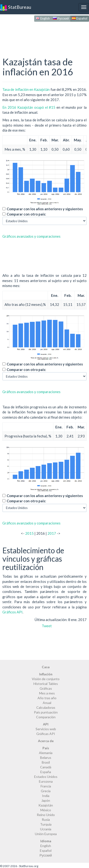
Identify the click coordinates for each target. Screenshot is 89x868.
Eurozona (46, 781)
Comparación (46, 717)
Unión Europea (46, 834)
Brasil (46, 762)
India (46, 796)
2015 (29, 533)
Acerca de (46, 741)
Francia (46, 786)
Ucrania (46, 829)
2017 (52, 533)
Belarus (46, 758)
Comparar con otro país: (26, 214)
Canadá (46, 767)
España (46, 772)
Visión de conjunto (46, 679)
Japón (46, 800)
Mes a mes (47, 693)
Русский (61, 18)
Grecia (46, 791)
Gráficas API (46, 734)
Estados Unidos (46, 777)
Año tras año (47, 698)
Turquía (46, 824)
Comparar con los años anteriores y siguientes (45, 209)
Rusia (46, 819)
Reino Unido (46, 815)
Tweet (47, 626)
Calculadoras (46, 707)
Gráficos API (12, 612)
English (43, 18)
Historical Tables (46, 684)
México (46, 810)
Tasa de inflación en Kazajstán (26, 89)
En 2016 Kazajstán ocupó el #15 (29, 107)
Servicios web (46, 729)
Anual (47, 703)
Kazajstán (46, 805)
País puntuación (46, 712)
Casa (46, 667)
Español (80, 18)
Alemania (46, 753)
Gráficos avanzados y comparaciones (31, 236)
